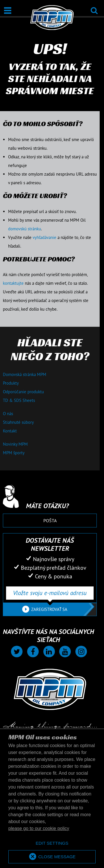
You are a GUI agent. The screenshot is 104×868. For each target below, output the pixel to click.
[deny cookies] (52, 843)
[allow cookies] (52, 857)
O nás (8, 414)
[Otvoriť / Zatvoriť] (8, 11)
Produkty (11, 383)
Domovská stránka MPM (25, 374)
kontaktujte (13, 283)
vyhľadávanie (44, 237)
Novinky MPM (15, 444)
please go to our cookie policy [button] (39, 828)
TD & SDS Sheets (19, 400)
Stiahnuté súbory (18, 422)
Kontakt (10, 431)
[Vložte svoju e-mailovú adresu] (50, 593)
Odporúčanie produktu (23, 392)
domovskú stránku (25, 229)
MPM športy (14, 453)
